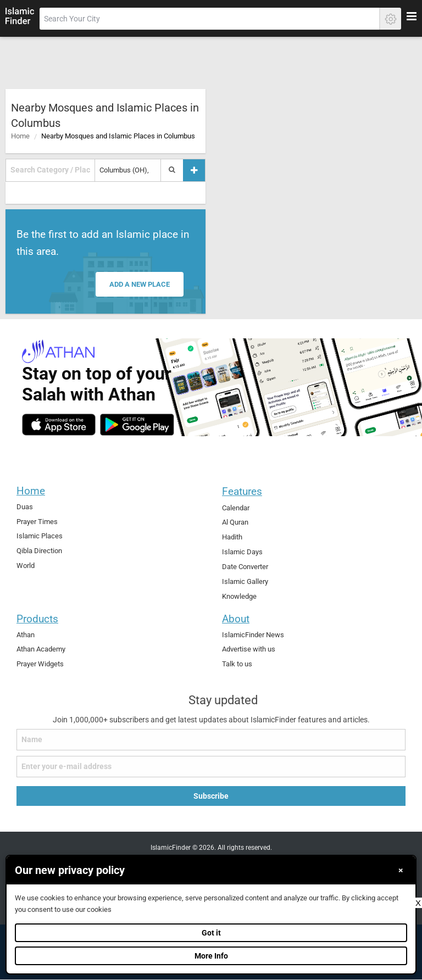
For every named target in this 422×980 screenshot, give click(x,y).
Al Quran (235, 522)
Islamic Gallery (245, 581)
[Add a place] (194, 170)
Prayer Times (37, 522)
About (236, 619)
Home (20, 136)
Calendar (236, 508)
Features (242, 491)
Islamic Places (40, 536)
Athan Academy (41, 649)
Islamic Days (242, 552)
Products (37, 619)
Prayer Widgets (40, 664)
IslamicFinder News (253, 635)
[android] (137, 425)
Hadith (232, 537)
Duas (25, 507)
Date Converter (245, 567)
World (26, 566)
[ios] (59, 425)
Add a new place (140, 284)
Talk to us (237, 664)
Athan (26, 635)
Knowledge (239, 596)
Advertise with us (249, 649)
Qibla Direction (39, 551)
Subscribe (211, 796)
